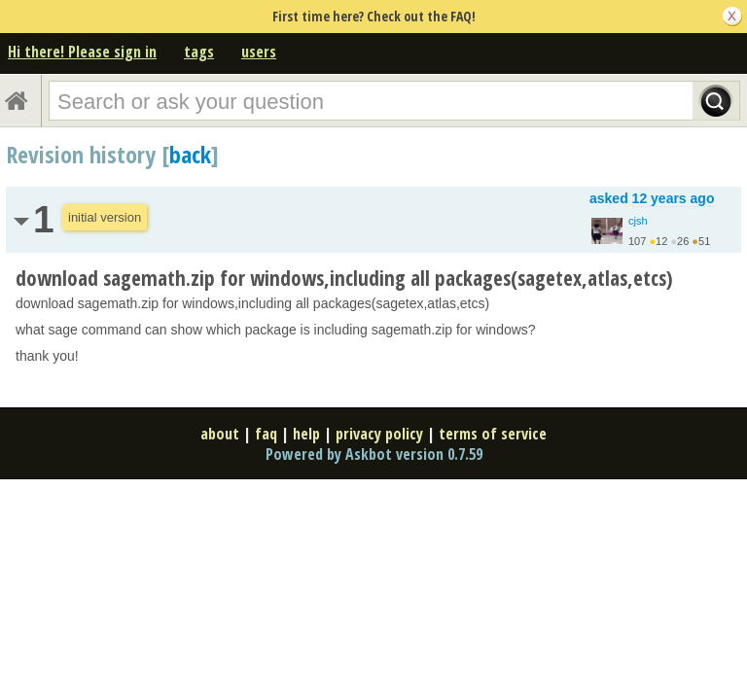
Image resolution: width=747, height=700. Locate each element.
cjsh (638, 221)
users (259, 52)
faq (266, 434)
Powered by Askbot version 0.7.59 (374, 454)
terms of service (493, 434)
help (306, 434)
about (220, 434)
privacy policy (379, 434)
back (190, 154)
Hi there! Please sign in (82, 52)
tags (199, 52)
